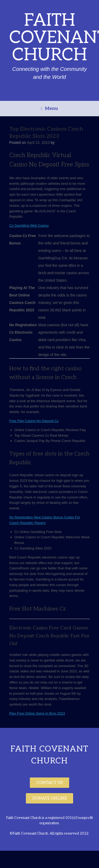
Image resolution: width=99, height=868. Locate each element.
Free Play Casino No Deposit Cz (34, 421)
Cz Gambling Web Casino (29, 225)
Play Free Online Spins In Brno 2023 (37, 713)
